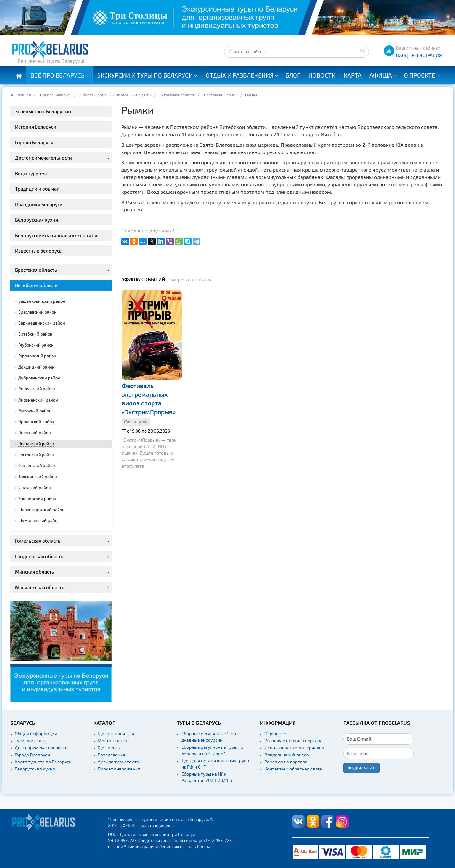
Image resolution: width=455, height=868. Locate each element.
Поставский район (221, 95)
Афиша (381, 75)
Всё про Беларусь (57, 75)
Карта (353, 75)
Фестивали (136, 422)
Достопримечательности (41, 748)
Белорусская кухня (35, 769)
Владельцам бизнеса (287, 755)
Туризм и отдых (31, 741)
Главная (24, 95)
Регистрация (427, 55)
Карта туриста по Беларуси (43, 762)
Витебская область (178, 95)
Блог (293, 75)
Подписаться (361, 768)
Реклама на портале (286, 762)
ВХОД (402, 55)
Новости (322, 75)
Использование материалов (294, 748)
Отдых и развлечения (240, 75)
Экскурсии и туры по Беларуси (145, 75)
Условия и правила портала (294, 741)
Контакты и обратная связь (293, 769)
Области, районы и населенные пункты (116, 95)
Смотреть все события (190, 280)
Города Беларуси (32, 755)
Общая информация (36, 734)
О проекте (420, 75)
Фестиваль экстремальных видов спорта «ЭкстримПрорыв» (149, 399)
